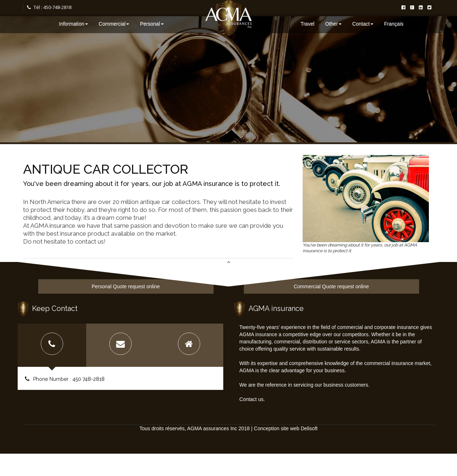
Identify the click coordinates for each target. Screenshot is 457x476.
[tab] (52, 345)
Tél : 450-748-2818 (49, 7)
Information (74, 24)
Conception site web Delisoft (286, 428)
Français (394, 24)
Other (333, 24)
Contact (363, 24)
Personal (152, 24)
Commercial (114, 24)
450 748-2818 (89, 379)
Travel (307, 24)
